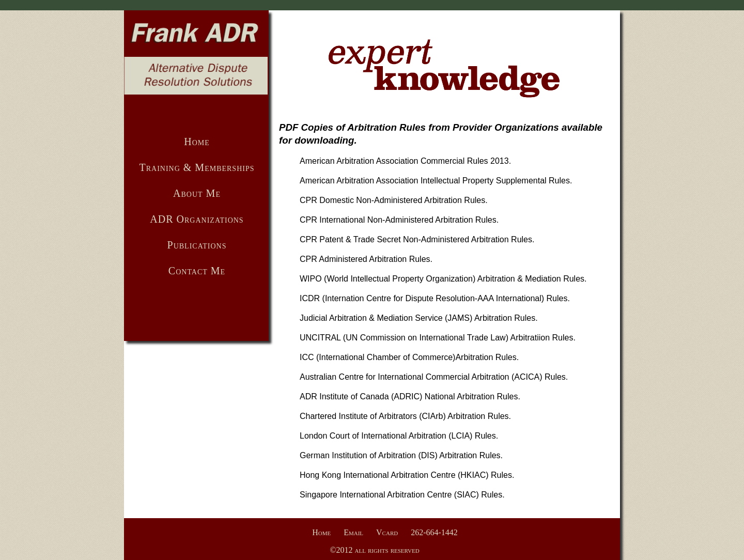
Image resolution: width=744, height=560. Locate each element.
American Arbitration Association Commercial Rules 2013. (405, 161)
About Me (197, 193)
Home (197, 142)
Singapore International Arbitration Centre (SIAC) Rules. (402, 495)
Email (353, 532)
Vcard (387, 532)
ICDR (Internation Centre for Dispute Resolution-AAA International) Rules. (435, 298)
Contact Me (197, 271)
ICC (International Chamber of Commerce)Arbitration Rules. (409, 357)
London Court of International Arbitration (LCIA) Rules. (399, 436)
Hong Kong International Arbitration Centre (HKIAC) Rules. (407, 475)
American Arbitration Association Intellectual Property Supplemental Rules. (436, 181)
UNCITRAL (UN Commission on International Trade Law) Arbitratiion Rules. (438, 338)
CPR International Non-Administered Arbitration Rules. (399, 220)
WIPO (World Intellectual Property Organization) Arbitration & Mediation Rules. (443, 279)
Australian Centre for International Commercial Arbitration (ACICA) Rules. (434, 377)
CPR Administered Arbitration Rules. (366, 259)
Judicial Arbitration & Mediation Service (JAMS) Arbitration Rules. (419, 318)
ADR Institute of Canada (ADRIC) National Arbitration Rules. (410, 396)
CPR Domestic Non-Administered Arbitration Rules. (394, 200)
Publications (197, 245)
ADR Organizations (197, 219)
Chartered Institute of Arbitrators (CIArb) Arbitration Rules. (405, 416)
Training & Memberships (197, 167)
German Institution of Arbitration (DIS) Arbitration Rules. (401, 455)
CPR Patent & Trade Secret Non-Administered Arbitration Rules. (417, 239)
